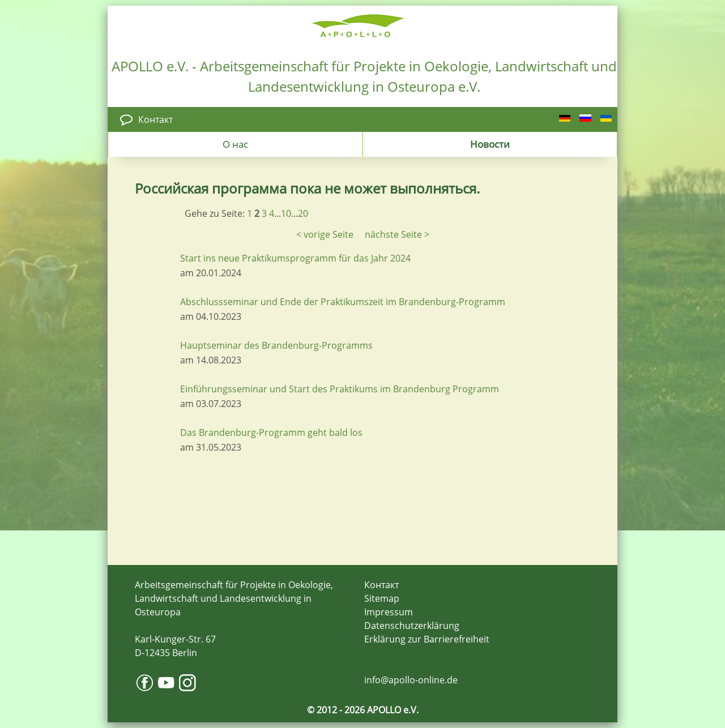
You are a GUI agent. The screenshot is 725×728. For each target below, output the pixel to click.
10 (286, 213)
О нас (235, 144)
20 (303, 213)
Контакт (155, 119)
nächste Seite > (397, 234)
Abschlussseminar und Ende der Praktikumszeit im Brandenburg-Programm (343, 302)
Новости (490, 144)
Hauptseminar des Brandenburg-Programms (276, 345)
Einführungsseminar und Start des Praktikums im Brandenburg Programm (340, 389)
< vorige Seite (325, 234)
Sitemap (382, 598)
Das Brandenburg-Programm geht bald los (271, 432)
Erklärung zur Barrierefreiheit (427, 639)
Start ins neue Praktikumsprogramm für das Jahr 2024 (295, 258)
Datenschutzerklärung (412, 626)
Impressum (389, 612)
